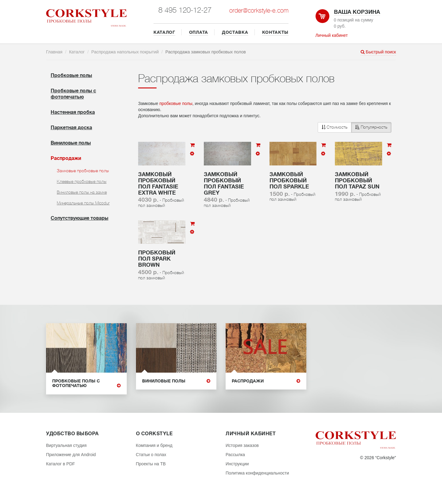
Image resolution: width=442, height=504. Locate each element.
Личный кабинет (332, 35)
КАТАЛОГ (164, 32)
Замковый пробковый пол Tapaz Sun (357, 180)
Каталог (77, 52)
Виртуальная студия (66, 445)
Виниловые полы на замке (82, 192)
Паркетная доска (71, 128)
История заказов (242, 445)
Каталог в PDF (60, 464)
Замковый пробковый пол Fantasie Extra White (158, 183)
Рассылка (235, 455)
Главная (54, 52)
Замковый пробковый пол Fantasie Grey (224, 183)
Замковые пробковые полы (83, 171)
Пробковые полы (71, 76)
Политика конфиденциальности (257, 473)
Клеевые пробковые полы (82, 181)
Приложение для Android (71, 455)
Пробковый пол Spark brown (157, 259)
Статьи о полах (151, 455)
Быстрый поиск (378, 52)
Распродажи (66, 158)
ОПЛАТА (199, 32)
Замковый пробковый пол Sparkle (289, 180)
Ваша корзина (357, 12)
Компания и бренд (154, 445)
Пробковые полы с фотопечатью (86, 383)
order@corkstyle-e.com (259, 11)
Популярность (371, 127)
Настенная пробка (73, 112)
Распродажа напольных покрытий (125, 52)
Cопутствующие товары (79, 218)
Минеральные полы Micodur (83, 203)
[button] (355, 127)
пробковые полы (176, 103)
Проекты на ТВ (151, 464)
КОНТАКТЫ (275, 32)
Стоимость (335, 127)
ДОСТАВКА (235, 32)
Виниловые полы (71, 143)
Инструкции (237, 464)
